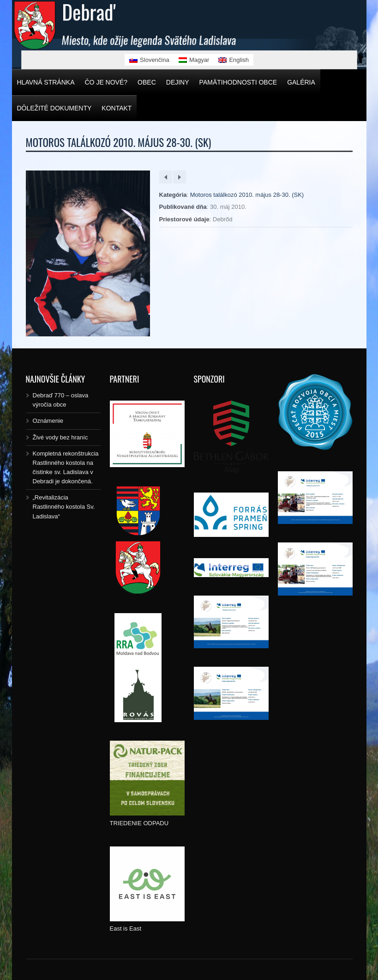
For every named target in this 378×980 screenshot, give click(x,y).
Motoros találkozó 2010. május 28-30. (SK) (247, 195)
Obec (147, 82)
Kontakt (117, 108)
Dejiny (178, 82)
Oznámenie (48, 421)
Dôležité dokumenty (54, 108)
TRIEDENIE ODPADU (139, 823)
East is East (126, 928)
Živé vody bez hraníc (60, 437)
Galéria (301, 82)
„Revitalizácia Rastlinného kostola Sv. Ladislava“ (64, 507)
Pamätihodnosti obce (238, 82)
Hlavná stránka (46, 82)
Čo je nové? (106, 82)
